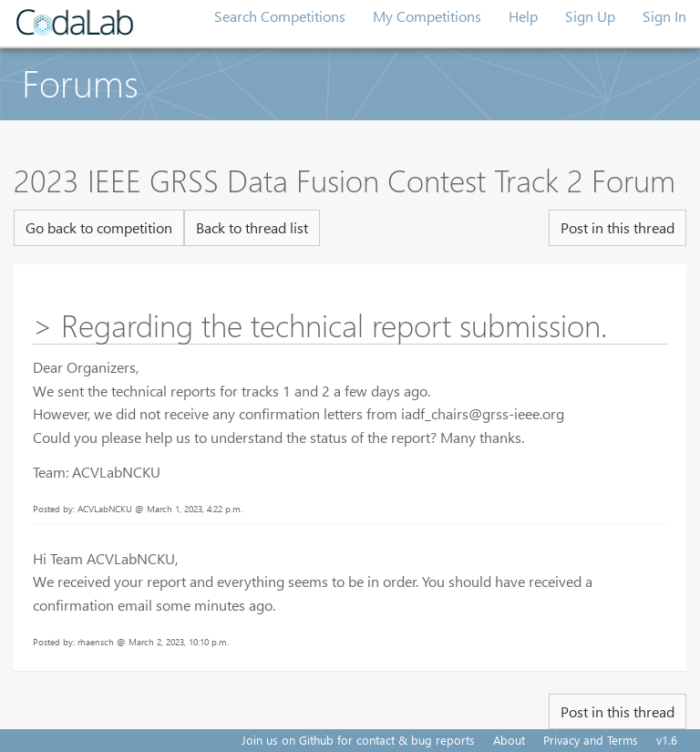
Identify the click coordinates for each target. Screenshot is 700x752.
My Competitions (427, 16)
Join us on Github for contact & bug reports (358, 740)
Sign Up (590, 16)
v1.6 (667, 740)
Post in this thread (618, 227)
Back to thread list (252, 227)
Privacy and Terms (591, 740)
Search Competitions (280, 16)
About (509, 740)
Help (523, 16)
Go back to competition (99, 227)
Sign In (664, 16)
